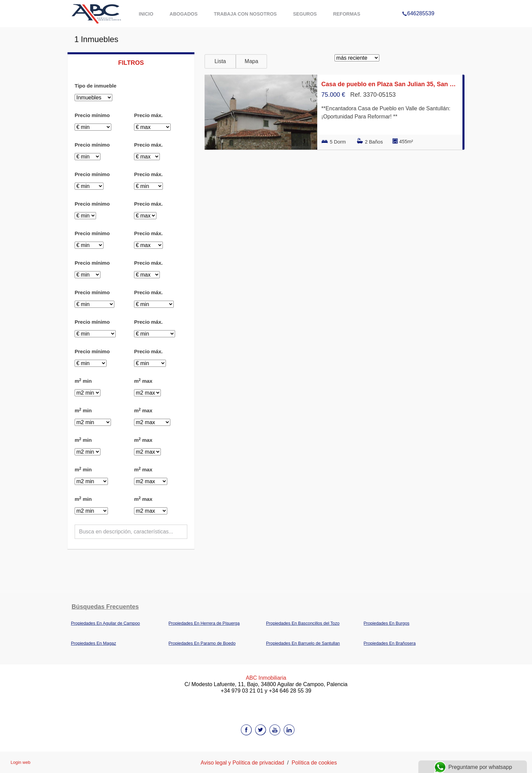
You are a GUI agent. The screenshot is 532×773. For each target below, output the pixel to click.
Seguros (305, 14)
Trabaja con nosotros (245, 14)
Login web (20, 762)
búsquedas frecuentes (105, 607)
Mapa (251, 61)
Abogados (184, 14)
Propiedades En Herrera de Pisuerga (204, 623)
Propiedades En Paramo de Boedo (202, 643)
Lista (220, 61)
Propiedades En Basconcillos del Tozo (303, 623)
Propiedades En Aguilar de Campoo (105, 623)
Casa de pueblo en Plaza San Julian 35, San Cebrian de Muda (390, 84)
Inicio (146, 14)
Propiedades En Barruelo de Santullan (303, 643)
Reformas (347, 14)
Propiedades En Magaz (93, 643)
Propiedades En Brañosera (390, 643)
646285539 (418, 5)
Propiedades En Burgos (387, 623)
